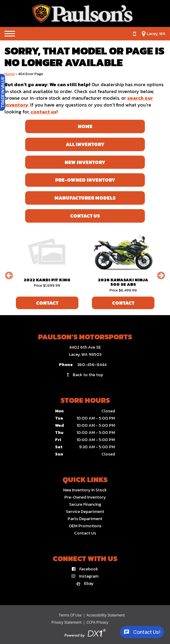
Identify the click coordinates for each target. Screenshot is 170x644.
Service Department (85, 512)
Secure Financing (85, 504)
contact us (44, 112)
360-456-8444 (92, 365)
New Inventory (85, 162)
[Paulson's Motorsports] (85, 13)
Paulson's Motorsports (85, 337)
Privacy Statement (67, 622)
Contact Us (85, 216)
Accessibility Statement (106, 615)
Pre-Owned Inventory (85, 180)
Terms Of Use (70, 615)
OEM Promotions (85, 526)
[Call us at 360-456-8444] (132, 34)
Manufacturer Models (85, 198)
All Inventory (85, 144)
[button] (9, 275)
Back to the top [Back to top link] (85, 375)
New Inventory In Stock (85, 490)
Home (10, 74)
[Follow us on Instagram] (85, 576)
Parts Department (85, 519)
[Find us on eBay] (85, 583)
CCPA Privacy (97, 622)
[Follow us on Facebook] (85, 569)
